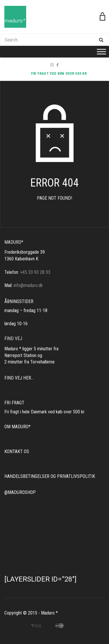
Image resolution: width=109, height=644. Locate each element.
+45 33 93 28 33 (35, 272)
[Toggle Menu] (101, 52)
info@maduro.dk (28, 285)
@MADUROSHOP (20, 492)
